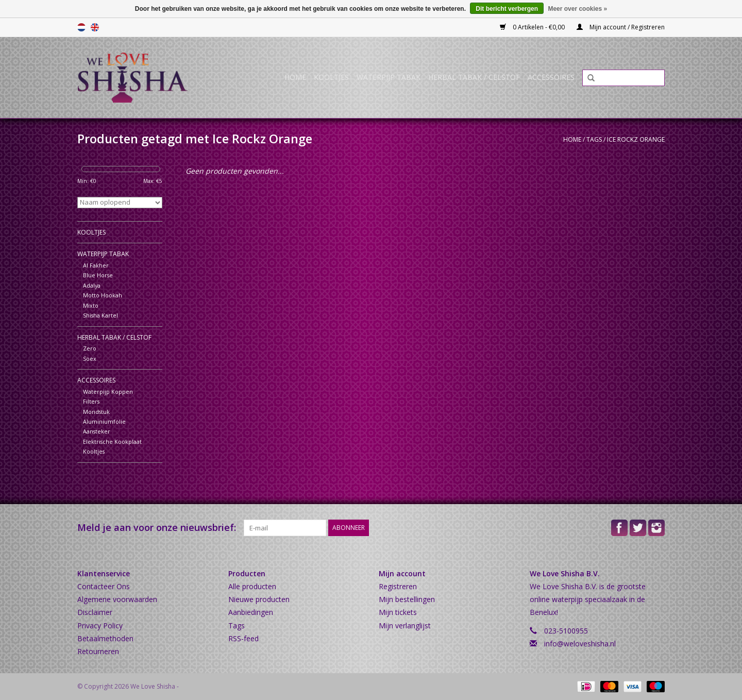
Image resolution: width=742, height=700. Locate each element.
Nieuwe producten (259, 599)
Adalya (92, 285)
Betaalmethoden (105, 638)
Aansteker (97, 431)
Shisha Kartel (100, 315)
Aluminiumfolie (104, 421)
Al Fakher (96, 265)
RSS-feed (243, 638)
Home (295, 77)
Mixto (91, 305)
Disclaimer (95, 612)
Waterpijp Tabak (389, 77)
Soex (90, 359)
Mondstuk (96, 412)
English (95, 27)
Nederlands (81, 27)
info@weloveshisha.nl (580, 644)
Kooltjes (331, 77)
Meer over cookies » (577, 9)
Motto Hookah (103, 295)
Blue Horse (98, 275)
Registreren (398, 586)
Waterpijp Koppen (108, 391)
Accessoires (551, 77)
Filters (91, 401)
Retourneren (98, 651)
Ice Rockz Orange (636, 139)
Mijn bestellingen (407, 599)
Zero (90, 348)
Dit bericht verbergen (507, 9)
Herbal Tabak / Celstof (474, 77)
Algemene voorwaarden (117, 599)
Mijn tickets (398, 612)
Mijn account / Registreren (621, 27)
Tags (594, 139)
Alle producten (252, 586)
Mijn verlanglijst (405, 626)
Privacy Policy (100, 626)
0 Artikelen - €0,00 (533, 27)
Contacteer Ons (104, 586)
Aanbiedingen (251, 612)
